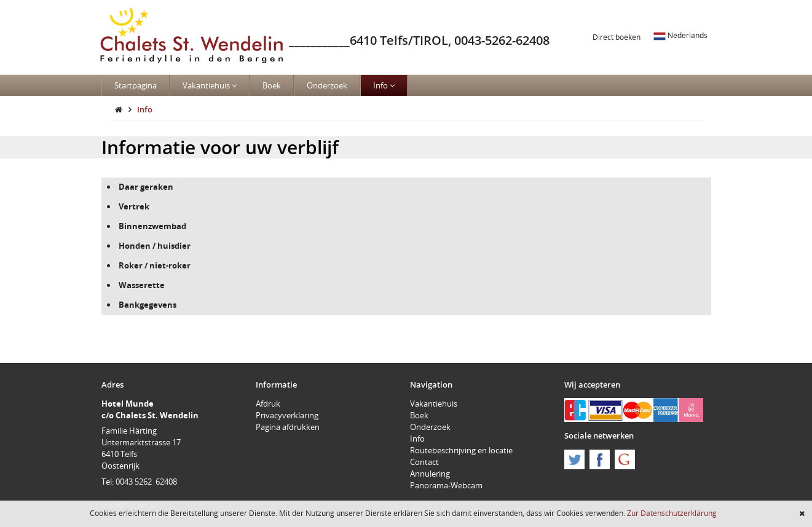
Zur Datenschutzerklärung (672, 513)
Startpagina (136, 85)
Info (384, 85)
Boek (272, 85)
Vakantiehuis (210, 85)
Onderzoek (327, 85)
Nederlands (680, 35)
